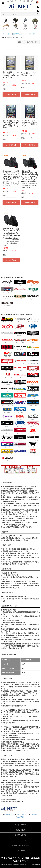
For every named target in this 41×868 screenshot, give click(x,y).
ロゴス (33, 290)
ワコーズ (7, 445)
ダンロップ (20, 348)
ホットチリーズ (7, 290)
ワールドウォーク (33, 445)
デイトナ (33, 341)
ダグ (20, 283)
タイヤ (6, 21)
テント (35, 21)
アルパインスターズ (33, 320)
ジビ (7, 361)
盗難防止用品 (17, 34)
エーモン (7, 327)
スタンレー (33, 297)
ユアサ (7, 459)
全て (3, 34)
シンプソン (33, 424)
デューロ (33, 348)
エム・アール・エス (7, 403)
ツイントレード (7, 438)
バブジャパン (33, 334)
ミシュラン (20, 389)
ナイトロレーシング (33, 403)
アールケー (20, 417)
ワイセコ (20, 445)
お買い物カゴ (9, 815)
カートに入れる (11, 95)
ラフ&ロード (33, 417)
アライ (33, 327)
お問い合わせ (21, 851)
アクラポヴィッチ (7, 320)
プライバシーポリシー (21, 840)
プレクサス (20, 410)
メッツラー (7, 389)
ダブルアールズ (7, 452)
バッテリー (16, 21)
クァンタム (7, 417)
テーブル (6, 27)
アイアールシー (33, 368)
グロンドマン (20, 361)
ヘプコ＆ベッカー (33, 361)
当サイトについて (21, 825)
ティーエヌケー (33, 431)
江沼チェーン (7, 355)
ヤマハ (20, 452)
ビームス (7, 334)
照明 (35, 27)
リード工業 (7, 382)
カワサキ (20, 375)
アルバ (20, 320)
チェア (16, 27)
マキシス (33, 382)
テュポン (20, 438)
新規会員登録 (21, 830)
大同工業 (7, 348)
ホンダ (20, 368)
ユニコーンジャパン (33, 438)
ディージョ (7, 283)
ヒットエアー (7, 368)
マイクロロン (33, 389)
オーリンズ (7, 410)
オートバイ (9, 34)
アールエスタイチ (7, 424)
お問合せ (34, 815)
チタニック (20, 431)
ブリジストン (20, 334)
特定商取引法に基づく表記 (21, 845)
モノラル (7, 297)
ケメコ (20, 290)
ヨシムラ (33, 452)
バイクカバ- (25, 34)
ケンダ (33, 375)
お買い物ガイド (22, 815)
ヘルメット (25, 21)
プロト (33, 410)
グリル (25, 27)
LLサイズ (33, 34)
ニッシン (20, 403)
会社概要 (20, 817)
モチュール (20, 396)
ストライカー (7, 431)
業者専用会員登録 (21, 835)
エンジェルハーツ (20, 327)
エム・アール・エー (33, 396)
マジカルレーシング (20, 382)
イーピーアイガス (33, 283)
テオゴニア (7, 304)
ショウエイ (20, 424)
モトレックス (7, 396)
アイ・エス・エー (7, 375)
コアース (7, 341)
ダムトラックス (20, 341)
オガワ (20, 297)
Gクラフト (33, 355)
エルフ (20, 355)
